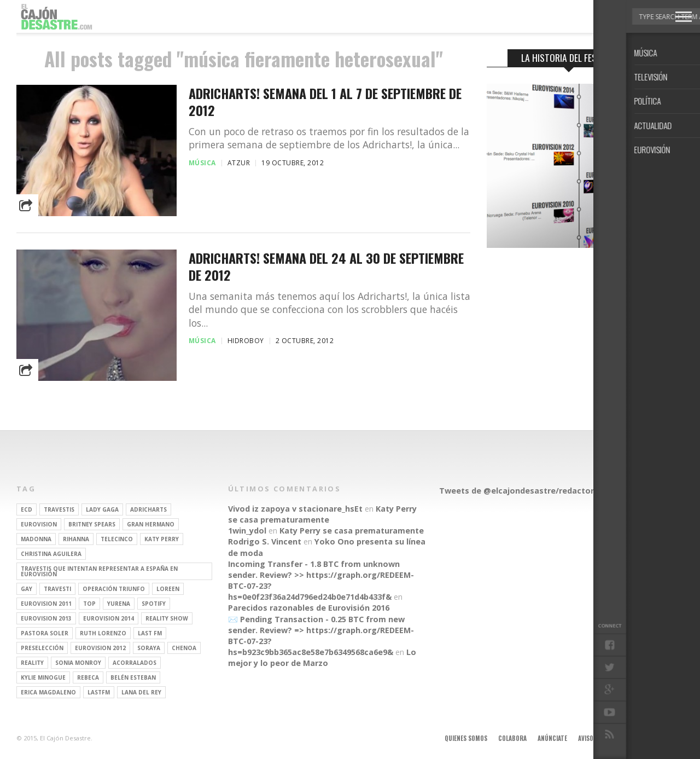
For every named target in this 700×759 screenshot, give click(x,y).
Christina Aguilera (51, 554)
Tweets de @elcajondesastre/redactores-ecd (530, 491)
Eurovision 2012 (100, 648)
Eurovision (39, 524)
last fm (150, 633)
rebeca (88, 677)
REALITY (32, 663)
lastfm (99, 692)
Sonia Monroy (78, 663)
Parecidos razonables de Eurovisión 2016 (309, 608)
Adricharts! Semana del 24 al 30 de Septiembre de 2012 (326, 266)
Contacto (636, 738)
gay (27, 589)
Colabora (512, 738)
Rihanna (76, 539)
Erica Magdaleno (48, 692)
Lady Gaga (102, 509)
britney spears (92, 524)
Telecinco (117, 539)
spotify (154, 604)
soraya (149, 648)
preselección (42, 648)
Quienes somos (466, 738)
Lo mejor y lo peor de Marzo (322, 657)
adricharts (148, 509)
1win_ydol (247, 531)
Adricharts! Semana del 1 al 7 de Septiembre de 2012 (325, 102)
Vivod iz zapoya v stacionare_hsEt (295, 509)
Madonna (36, 539)
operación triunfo (114, 589)
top (89, 604)
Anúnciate (552, 738)
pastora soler (45, 633)
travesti (57, 589)
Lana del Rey (141, 692)
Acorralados (135, 663)
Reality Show (167, 618)
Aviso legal (594, 738)
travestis (59, 509)
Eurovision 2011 (46, 604)
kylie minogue (43, 677)
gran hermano (151, 524)
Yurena (119, 604)
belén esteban (133, 677)
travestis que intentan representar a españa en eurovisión (99, 571)
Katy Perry (162, 539)
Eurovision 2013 (46, 618)
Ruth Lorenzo (103, 633)
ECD (27, 509)
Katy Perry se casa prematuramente (322, 514)
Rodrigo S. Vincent (265, 541)
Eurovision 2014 (109, 618)
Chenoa (184, 648)
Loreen (168, 589)
